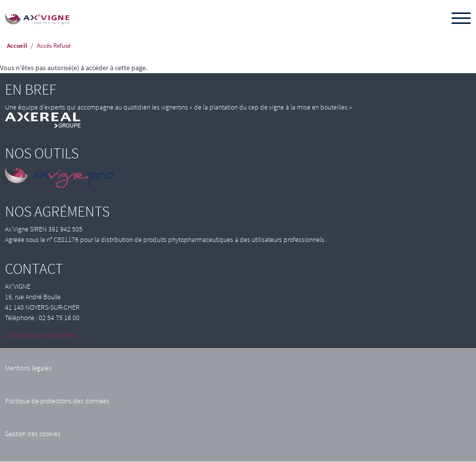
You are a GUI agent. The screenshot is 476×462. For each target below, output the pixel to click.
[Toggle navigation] (461, 19)
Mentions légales (28, 368)
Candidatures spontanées (41, 335)
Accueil (17, 46)
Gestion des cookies (33, 434)
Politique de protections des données (57, 401)
